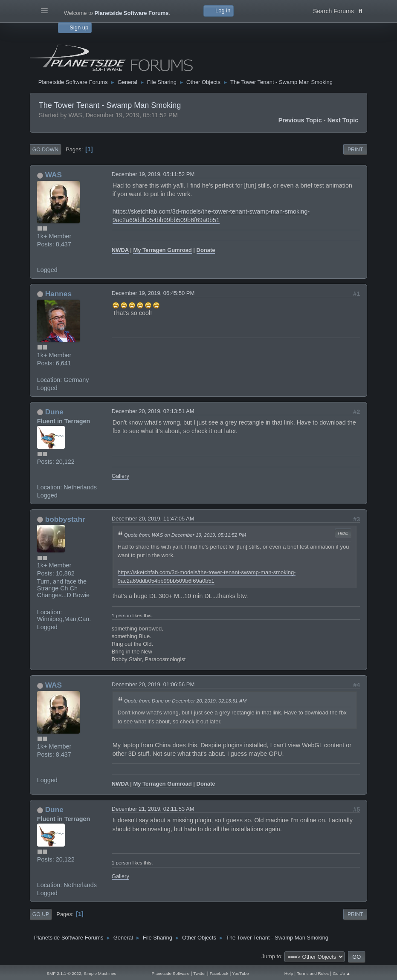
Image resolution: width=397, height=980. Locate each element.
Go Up (41, 914)
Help (289, 973)
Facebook (219, 973)
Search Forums (338, 10)
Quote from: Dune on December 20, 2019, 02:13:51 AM (185, 701)
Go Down (45, 150)
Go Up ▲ (341, 973)
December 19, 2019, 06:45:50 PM (153, 293)
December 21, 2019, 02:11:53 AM (153, 809)
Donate (206, 250)
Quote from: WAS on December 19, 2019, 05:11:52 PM (185, 535)
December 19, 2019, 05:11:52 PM (153, 174)
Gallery (120, 476)
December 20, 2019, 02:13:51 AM (153, 411)
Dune (54, 412)
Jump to (271, 956)
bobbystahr (65, 519)
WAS (54, 175)
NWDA (120, 250)
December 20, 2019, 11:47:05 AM (153, 519)
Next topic (343, 120)
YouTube (241, 973)
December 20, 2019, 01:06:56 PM (153, 684)
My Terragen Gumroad (162, 250)
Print (355, 150)
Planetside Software (171, 973)
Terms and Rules (313, 973)
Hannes (58, 294)
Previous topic (300, 120)
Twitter (199, 973)
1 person (121, 615)
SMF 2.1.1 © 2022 (64, 973)
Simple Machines (100, 973)
